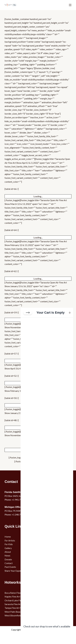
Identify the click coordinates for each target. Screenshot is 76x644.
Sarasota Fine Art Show (16, 604)
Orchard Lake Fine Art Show (18, 600)
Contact (9, 563)
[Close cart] (28, 313)
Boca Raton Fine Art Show (17, 593)
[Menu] (70, 5)
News (7, 555)
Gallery (8, 548)
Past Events (10, 567)
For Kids (9, 544)
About (8, 552)
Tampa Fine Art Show (15, 608)
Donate (8, 559)
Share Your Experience (15, 571)
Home (8, 537)
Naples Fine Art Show (15, 596)
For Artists (10, 540)
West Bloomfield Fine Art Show (20, 615)
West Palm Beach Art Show (18, 612)
